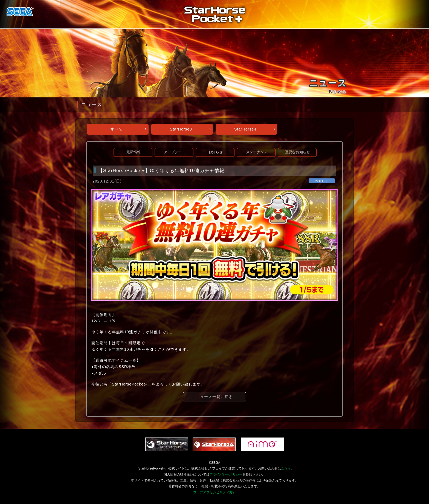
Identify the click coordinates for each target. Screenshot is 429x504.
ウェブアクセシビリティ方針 (215, 492)
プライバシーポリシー (226, 474)
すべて (117, 129)
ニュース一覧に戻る (214, 397)
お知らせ (216, 152)
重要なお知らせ (298, 152)
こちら (286, 468)
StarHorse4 (245, 129)
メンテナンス (257, 152)
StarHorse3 (181, 129)
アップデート (175, 152)
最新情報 (134, 152)
